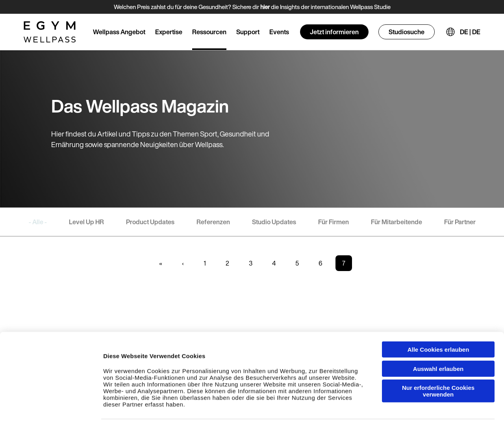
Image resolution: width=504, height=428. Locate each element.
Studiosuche (407, 32)
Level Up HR (86, 222)
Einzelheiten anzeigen (441, 414)
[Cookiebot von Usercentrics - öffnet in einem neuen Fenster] (51, 414)
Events (279, 32)
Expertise (169, 32)
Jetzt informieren (334, 32)
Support (248, 32)
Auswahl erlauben (438, 340)
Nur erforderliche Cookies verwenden (438, 362)
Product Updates (150, 222)
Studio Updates (274, 222)
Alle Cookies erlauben (438, 321)
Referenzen (213, 222)
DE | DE (470, 32)
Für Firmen (334, 222)
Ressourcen (209, 32)
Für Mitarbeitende (397, 222)
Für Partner (460, 222)
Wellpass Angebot (119, 32)
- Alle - (38, 222)
